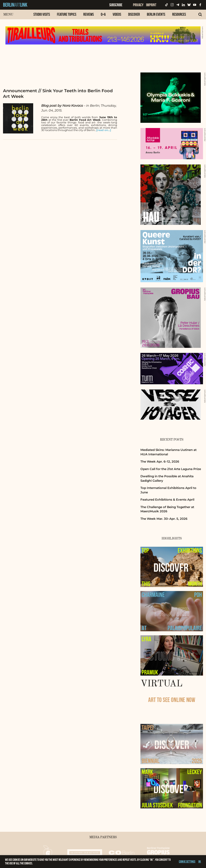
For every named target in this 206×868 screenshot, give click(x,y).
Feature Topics (67, 14)
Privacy (138, 5)
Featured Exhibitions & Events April (167, 500)
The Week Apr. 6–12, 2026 (160, 461)
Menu (8, 15)
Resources (179, 14)
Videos (117, 14)
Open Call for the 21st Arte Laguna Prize (171, 469)
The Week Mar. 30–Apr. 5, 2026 (164, 519)
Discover (134, 14)
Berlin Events (156, 14)
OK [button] (200, 861)
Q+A (103, 14)
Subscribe (116, 5)
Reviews (89, 14)
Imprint (151, 5)
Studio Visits (42, 14)
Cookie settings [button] (187, 861)
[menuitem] (42, 16)
